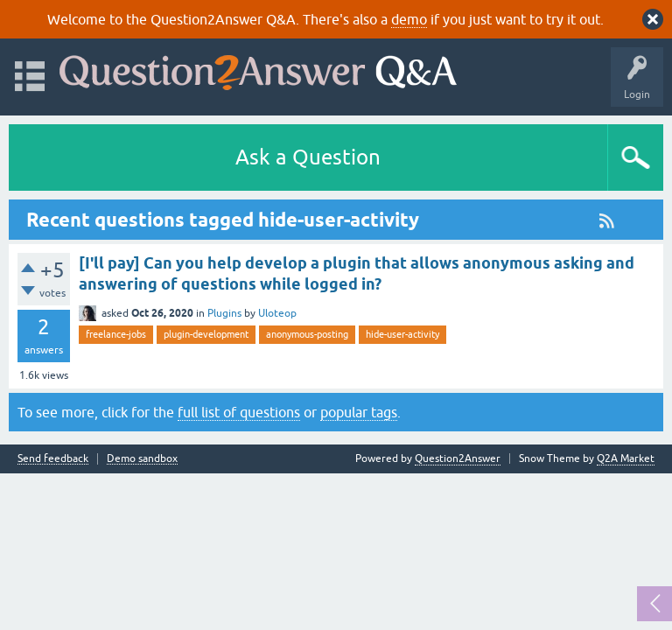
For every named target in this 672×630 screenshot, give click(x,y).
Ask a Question (308, 157)
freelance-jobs (116, 334)
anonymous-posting (307, 334)
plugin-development (206, 334)
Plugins (224, 313)
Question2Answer (458, 458)
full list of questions (239, 412)
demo (409, 19)
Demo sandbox (142, 459)
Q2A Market (626, 458)
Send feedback (53, 459)
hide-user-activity (402, 334)
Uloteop (277, 313)
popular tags (359, 412)
